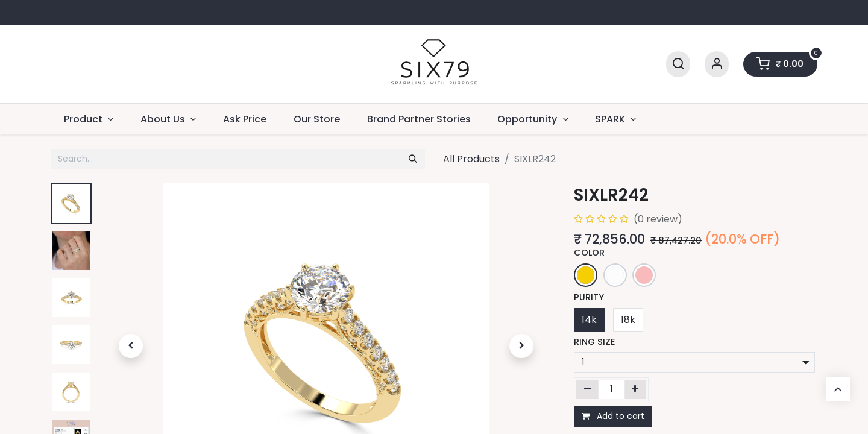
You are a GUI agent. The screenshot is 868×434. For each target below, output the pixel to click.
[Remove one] (587, 389)
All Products (471, 159)
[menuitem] (245, 119)
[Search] (678, 64)
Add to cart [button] (613, 416)
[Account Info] (717, 64)
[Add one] (636, 389)
